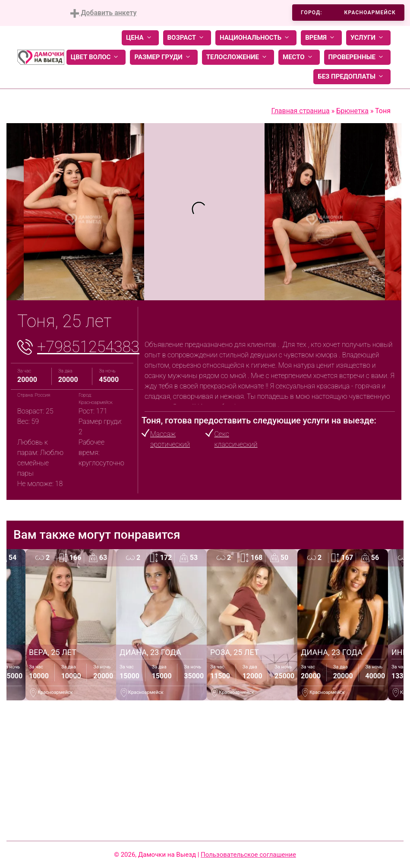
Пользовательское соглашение (248, 855)
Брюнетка (352, 111)
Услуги (368, 38)
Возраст (187, 38)
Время (321, 38)
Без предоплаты (352, 77)
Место (299, 57)
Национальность (256, 38)
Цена (140, 38)
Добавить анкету (103, 13)
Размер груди (164, 57)
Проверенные (357, 57)
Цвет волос (96, 57)
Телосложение (238, 57)
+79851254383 (88, 347)
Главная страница (301, 111)
